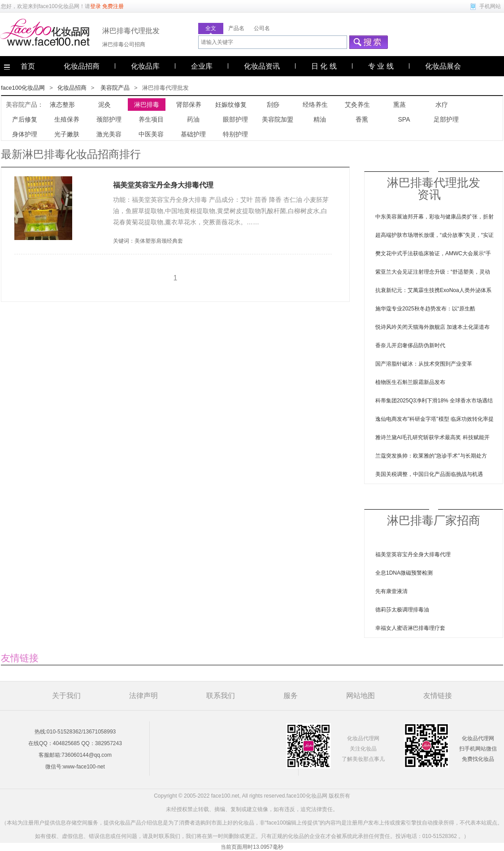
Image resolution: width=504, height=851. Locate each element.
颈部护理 (109, 119)
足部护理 (446, 119)
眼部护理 (235, 119)
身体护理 (25, 134)
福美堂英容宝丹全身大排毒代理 (163, 185)
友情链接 (438, 696)
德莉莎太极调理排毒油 (402, 610)
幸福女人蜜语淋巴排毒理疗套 (410, 628)
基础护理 (193, 134)
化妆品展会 (443, 66)
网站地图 (361, 696)
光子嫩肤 (67, 134)
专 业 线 (381, 66)
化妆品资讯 (262, 66)
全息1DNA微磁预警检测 (404, 573)
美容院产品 (115, 88)
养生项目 (151, 119)
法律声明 (143, 696)
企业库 (202, 66)
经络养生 (315, 105)
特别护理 (235, 134)
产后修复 (25, 119)
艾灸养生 (357, 105)
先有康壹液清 (391, 591)
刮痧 (273, 105)
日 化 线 (324, 66)
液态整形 (62, 105)
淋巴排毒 (147, 105)
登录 (96, 6)
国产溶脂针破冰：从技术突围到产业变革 (424, 364)
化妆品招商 (82, 66)
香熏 (362, 119)
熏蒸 (400, 105)
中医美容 (151, 134)
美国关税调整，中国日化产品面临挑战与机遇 (429, 474)
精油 (320, 119)
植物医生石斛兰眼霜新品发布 (410, 382)
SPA (404, 119)
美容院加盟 (278, 119)
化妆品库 (145, 66)
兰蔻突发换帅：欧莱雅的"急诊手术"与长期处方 (431, 456)
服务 (291, 696)
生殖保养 (67, 119)
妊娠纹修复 (231, 105)
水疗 (442, 105)
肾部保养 (189, 105)
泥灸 (104, 105)
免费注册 (113, 6)
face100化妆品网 (59, 6)
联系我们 (221, 696)
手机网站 (490, 6)
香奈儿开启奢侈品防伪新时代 (410, 345)
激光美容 (109, 134)
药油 (193, 119)
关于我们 (66, 696)
